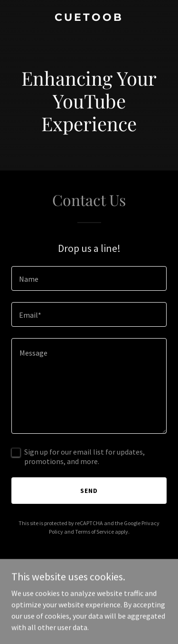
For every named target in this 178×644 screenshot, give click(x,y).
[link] (89, 18)
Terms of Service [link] (94, 532)
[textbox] (89, 278)
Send (89, 491)
